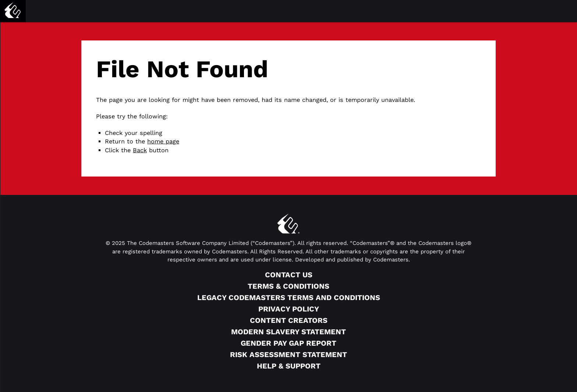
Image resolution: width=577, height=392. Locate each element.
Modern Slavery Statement (288, 332)
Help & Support (289, 366)
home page (163, 141)
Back (140, 150)
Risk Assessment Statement (288, 354)
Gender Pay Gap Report (288, 343)
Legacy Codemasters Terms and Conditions (289, 297)
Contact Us (289, 275)
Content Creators (289, 320)
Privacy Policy (289, 309)
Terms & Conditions (288, 286)
